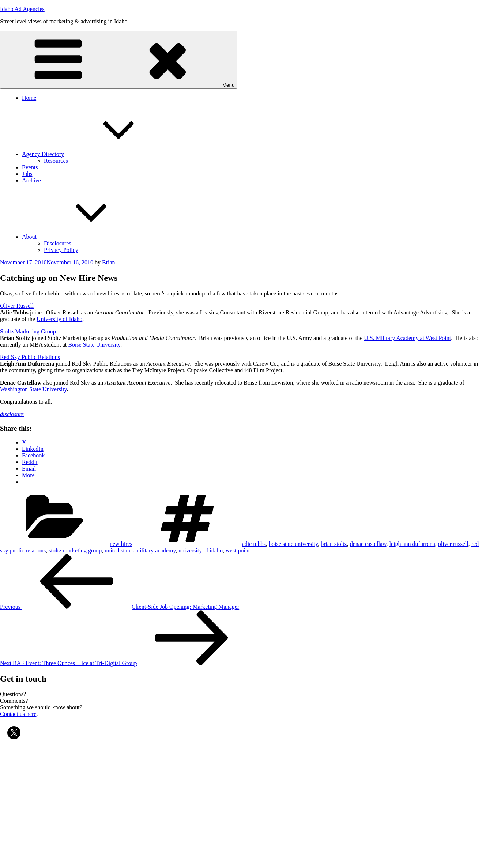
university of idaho (201, 550)
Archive (31, 180)
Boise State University (94, 345)
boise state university (293, 544)
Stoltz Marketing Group (28, 331)
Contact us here (18, 714)
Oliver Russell (17, 306)
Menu (119, 60)
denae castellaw (368, 544)
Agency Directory (98, 154)
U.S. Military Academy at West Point (407, 338)
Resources (56, 161)
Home (29, 98)
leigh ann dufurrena (412, 544)
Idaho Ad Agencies (22, 9)
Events (30, 167)
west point (238, 550)
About (84, 237)
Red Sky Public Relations (30, 357)
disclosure (12, 414)
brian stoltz (334, 544)
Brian (109, 262)
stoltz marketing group (75, 550)
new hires (121, 544)
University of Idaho (59, 319)
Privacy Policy (61, 250)
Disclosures (58, 243)
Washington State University (33, 389)
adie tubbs (254, 544)
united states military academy (140, 550)
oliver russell (453, 544)
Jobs (27, 174)
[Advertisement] (219, 799)
